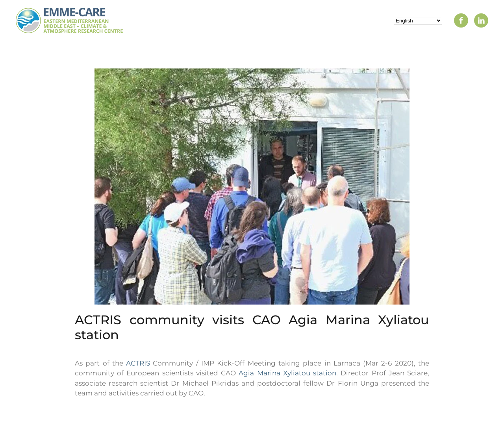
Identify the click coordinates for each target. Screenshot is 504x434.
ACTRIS (138, 363)
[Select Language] (418, 21)
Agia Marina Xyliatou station (287, 373)
